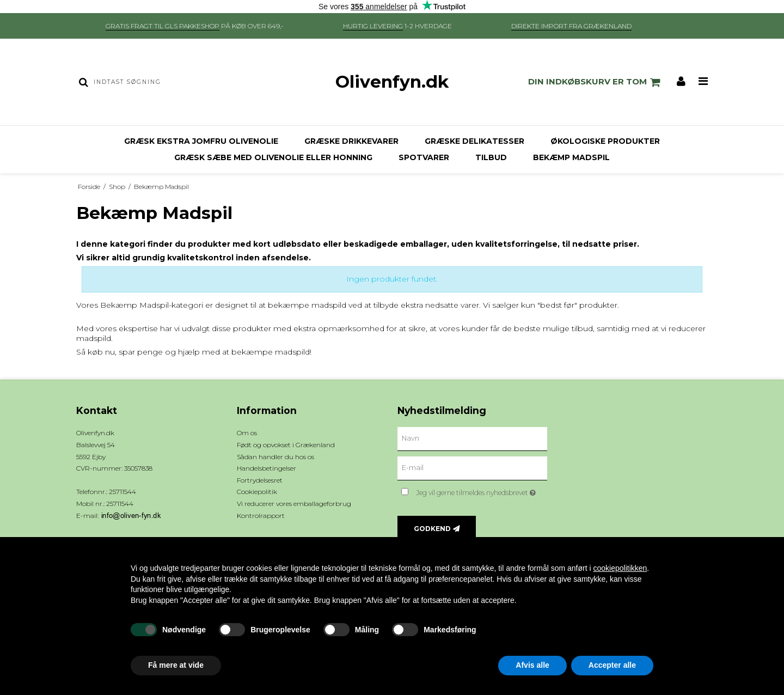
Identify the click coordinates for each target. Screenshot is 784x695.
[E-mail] (472, 468)
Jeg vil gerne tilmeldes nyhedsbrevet (482, 490)
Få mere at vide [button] (176, 665)
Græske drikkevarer (351, 141)
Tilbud (491, 157)
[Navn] (472, 438)
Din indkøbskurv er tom (596, 82)
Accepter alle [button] (612, 665)
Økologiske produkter (605, 141)
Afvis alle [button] (532, 665)
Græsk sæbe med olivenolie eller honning (273, 157)
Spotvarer (424, 157)
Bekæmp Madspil (571, 157)
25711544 (120, 504)
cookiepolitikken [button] (620, 568)
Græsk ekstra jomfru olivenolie (201, 141)
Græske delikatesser (474, 141)
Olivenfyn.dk (392, 82)
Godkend (432, 529)
